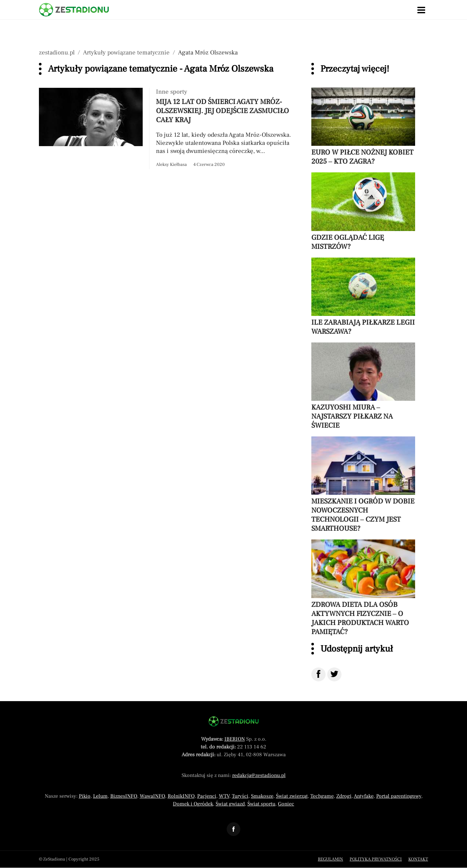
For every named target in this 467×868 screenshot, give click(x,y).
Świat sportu (261, 804)
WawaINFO (152, 796)
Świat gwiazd (230, 804)
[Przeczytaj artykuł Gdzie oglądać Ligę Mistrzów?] (363, 212)
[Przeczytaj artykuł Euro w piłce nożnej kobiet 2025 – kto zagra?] (363, 127)
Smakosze (262, 796)
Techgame (322, 796)
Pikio (85, 796)
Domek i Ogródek (193, 804)
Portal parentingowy (399, 796)
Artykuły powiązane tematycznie (126, 52)
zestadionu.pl (57, 52)
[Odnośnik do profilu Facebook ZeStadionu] (233, 829)
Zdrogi (344, 796)
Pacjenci (207, 796)
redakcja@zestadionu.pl (259, 775)
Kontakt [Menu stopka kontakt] (418, 859)
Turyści (240, 796)
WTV (224, 796)
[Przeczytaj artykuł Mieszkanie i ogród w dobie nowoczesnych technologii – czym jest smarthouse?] (363, 485)
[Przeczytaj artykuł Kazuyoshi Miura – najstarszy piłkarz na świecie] (363, 386)
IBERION (235, 739)
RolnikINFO (181, 796)
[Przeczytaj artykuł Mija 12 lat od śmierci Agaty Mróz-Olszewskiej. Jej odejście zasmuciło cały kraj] (169, 128)
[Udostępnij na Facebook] (318, 674)
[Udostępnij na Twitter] (334, 674)
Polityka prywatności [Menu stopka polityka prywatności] (376, 859)
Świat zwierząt (292, 796)
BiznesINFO (124, 796)
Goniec (286, 804)
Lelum (100, 796)
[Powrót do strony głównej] (234, 721)
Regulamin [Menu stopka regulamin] (330, 859)
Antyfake (364, 796)
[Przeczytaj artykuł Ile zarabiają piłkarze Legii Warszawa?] (363, 297)
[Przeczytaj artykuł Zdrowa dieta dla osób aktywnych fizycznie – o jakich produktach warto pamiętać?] (363, 588)
